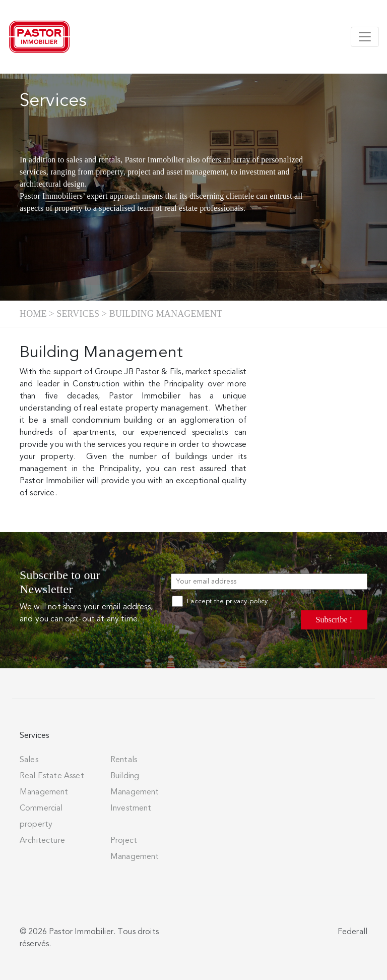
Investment (131, 808)
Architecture (42, 840)
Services (78, 314)
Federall (352, 932)
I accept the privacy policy (220, 601)
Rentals (124, 760)
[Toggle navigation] (365, 37)
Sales (29, 760)
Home (33, 314)
